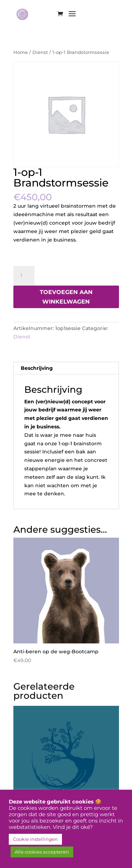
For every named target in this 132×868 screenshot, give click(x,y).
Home (21, 52)
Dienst (40, 52)
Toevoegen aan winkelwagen (66, 297)
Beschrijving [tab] (37, 368)
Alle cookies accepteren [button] (42, 852)
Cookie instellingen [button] (35, 839)
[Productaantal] (24, 276)
